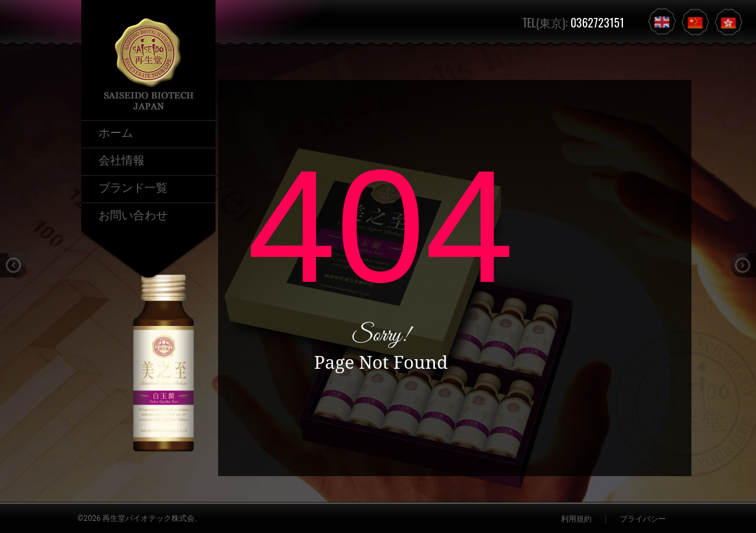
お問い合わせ (133, 214)
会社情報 (122, 159)
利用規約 (576, 519)
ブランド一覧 (133, 187)
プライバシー (643, 519)
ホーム (116, 132)
